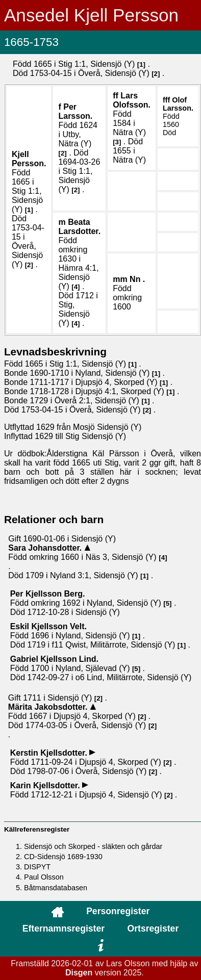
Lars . (132, 100)
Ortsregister (153, 929)
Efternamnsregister (64, 929)
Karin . (46, 785)
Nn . (137, 279)
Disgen (79, 973)
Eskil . (48, 626)
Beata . (79, 227)
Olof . (178, 104)
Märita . (49, 707)
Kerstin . (50, 753)
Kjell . (29, 159)
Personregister (118, 911)
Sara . (46, 548)
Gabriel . (54, 659)
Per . (75, 111)
